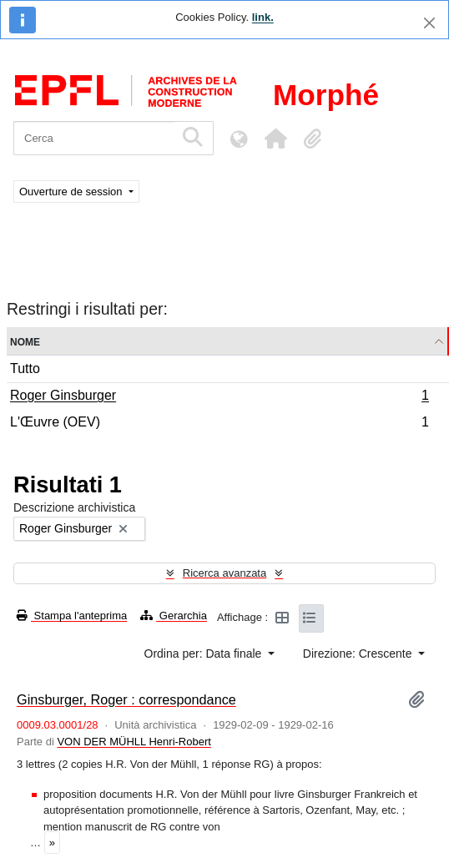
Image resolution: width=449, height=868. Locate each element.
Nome (25, 341)
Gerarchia (174, 616)
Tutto (25, 368)
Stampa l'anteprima (72, 616)
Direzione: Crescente (359, 654)
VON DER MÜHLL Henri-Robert (134, 742)
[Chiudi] (429, 23)
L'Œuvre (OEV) (219, 424)
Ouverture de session (72, 192)
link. (263, 17)
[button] (275, 139)
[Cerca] (94, 138)
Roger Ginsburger (219, 397)
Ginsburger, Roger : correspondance (126, 699)
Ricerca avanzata (224, 573)
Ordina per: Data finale (205, 654)
